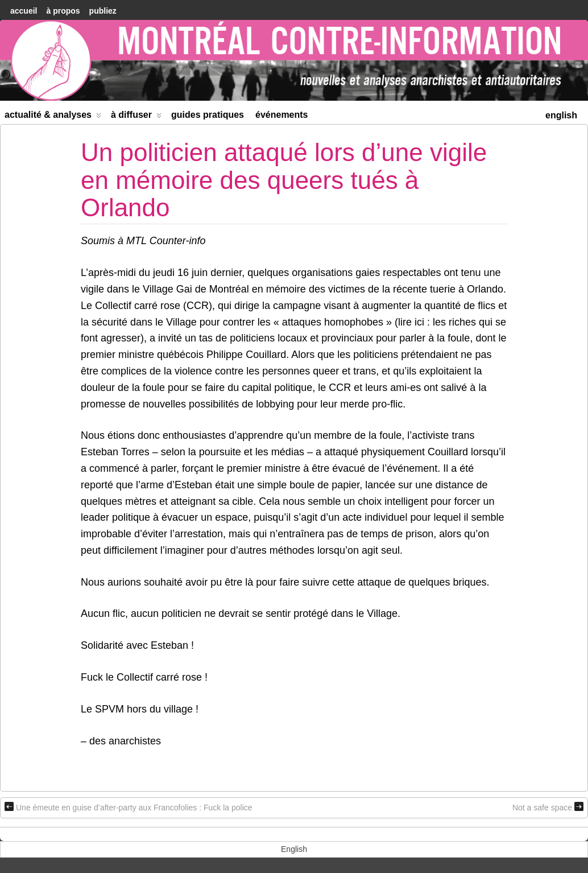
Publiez (103, 11)
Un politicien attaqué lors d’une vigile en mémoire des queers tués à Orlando (284, 180)
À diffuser (136, 117)
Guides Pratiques (208, 115)
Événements (282, 115)
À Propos (63, 11)
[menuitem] (561, 114)
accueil (24, 11)
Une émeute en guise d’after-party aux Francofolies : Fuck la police (129, 807)
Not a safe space (548, 807)
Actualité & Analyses (53, 117)
